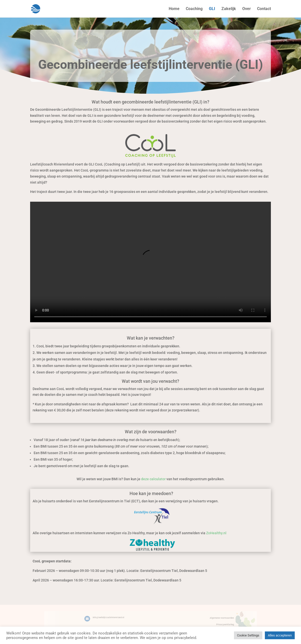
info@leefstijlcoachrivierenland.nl (116, 618)
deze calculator (153, 479)
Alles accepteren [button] (280, 635)
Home (174, 9)
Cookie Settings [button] (248, 635)
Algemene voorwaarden (208, 618)
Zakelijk (229, 9)
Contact (264, 9)
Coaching (194, 9)
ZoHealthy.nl (216, 533)
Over (247, 9)
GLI (212, 9)
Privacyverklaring (211, 624)
